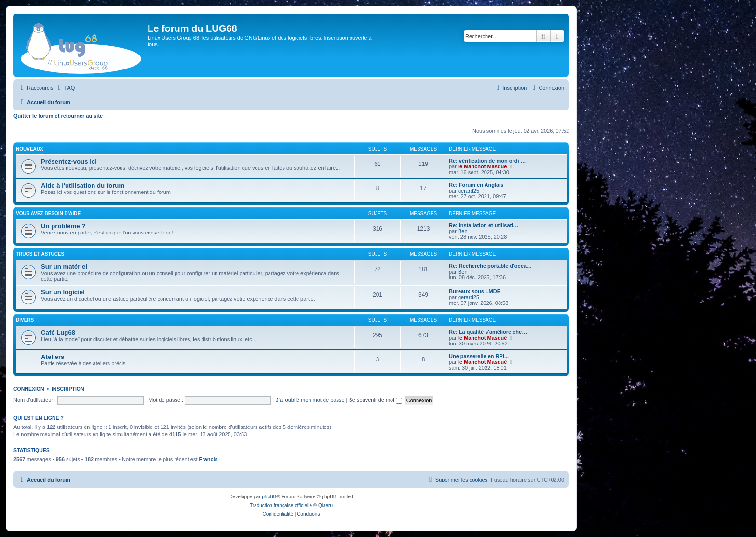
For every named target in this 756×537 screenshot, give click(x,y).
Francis (209, 459)
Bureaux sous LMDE (475, 291)
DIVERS (25, 320)
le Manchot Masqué (482, 166)
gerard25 (469, 191)
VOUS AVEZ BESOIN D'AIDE (48, 213)
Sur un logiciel (63, 292)
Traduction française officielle (281, 505)
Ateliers (53, 357)
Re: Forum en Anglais (476, 185)
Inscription (68, 389)
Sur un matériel (64, 267)
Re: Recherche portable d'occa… (490, 266)
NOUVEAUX (30, 149)
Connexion (29, 389)
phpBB (269, 497)
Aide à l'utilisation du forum (83, 186)
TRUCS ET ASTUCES (40, 254)
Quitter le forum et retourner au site (58, 116)
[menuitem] (65, 88)
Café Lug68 (58, 333)
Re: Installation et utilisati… (484, 225)
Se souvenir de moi (376, 400)
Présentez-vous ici (69, 161)
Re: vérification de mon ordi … (487, 161)
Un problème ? (63, 226)
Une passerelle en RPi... (479, 356)
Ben (463, 231)
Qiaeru (325, 505)
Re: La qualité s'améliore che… (488, 332)
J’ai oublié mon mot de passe (310, 400)
